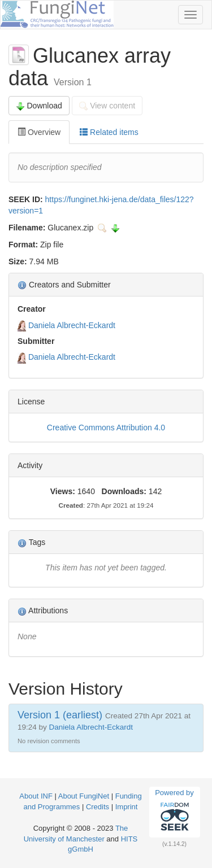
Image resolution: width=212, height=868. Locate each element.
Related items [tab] (109, 132)
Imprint (127, 807)
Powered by (174, 812)
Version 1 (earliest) (60, 715)
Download (39, 106)
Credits (98, 807)
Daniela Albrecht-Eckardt (72, 325)
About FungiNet (84, 796)
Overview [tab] (39, 132)
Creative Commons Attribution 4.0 (106, 428)
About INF (36, 796)
